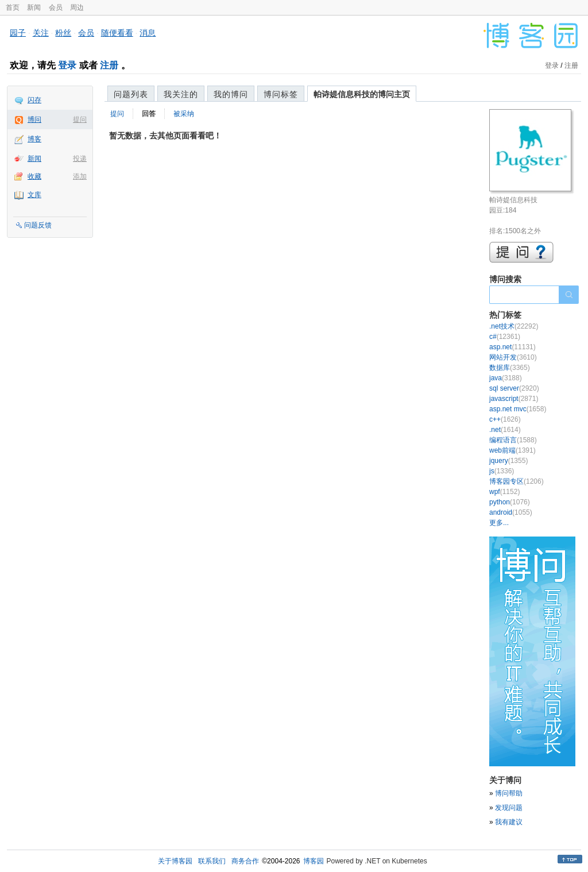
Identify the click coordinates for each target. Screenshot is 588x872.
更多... (499, 523)
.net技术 (514, 326)
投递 (80, 159)
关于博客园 (175, 861)
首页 (13, 7)
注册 (109, 65)
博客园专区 (517, 481)
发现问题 (509, 808)
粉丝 (63, 33)
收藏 (34, 176)
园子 (18, 33)
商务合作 (245, 861)
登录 (67, 65)
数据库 (510, 368)
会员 (56, 7)
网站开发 (513, 357)
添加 (80, 176)
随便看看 (117, 33)
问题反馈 (38, 225)
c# (505, 337)
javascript (514, 399)
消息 (148, 33)
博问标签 (281, 94)
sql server (514, 388)
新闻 (34, 7)
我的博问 (231, 94)
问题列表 (131, 94)
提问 (80, 119)
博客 (34, 139)
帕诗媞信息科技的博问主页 (362, 94)
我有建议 (509, 822)
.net (505, 430)
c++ (505, 419)
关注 (41, 33)
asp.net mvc (518, 409)
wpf (504, 492)
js (502, 471)
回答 (149, 114)
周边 (77, 7)
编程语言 (513, 440)
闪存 (34, 100)
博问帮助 (509, 793)
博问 (34, 119)
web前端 (512, 450)
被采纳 (184, 114)
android (511, 512)
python (510, 502)
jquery (508, 461)
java (506, 378)
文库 (34, 195)
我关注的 (181, 94)
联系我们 (212, 861)
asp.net (512, 347)
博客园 (314, 861)
